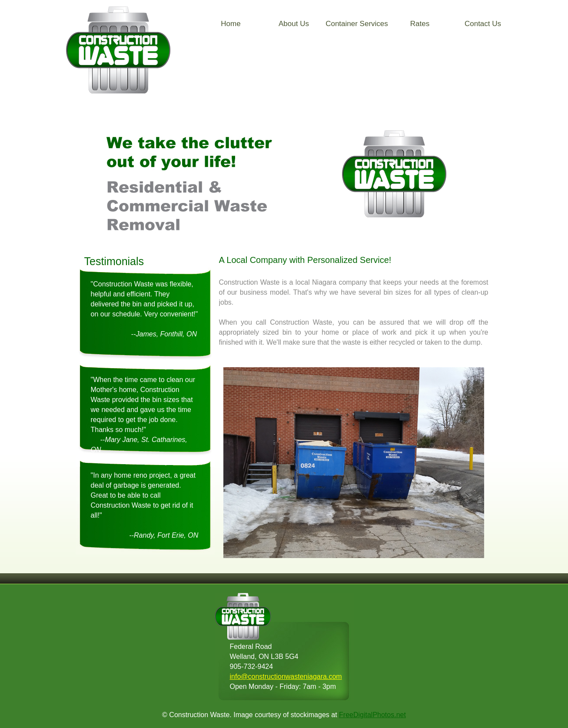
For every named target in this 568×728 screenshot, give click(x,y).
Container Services (357, 24)
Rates (420, 24)
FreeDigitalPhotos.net (372, 715)
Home (231, 24)
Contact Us (483, 24)
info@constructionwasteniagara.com (286, 676)
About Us (294, 24)
